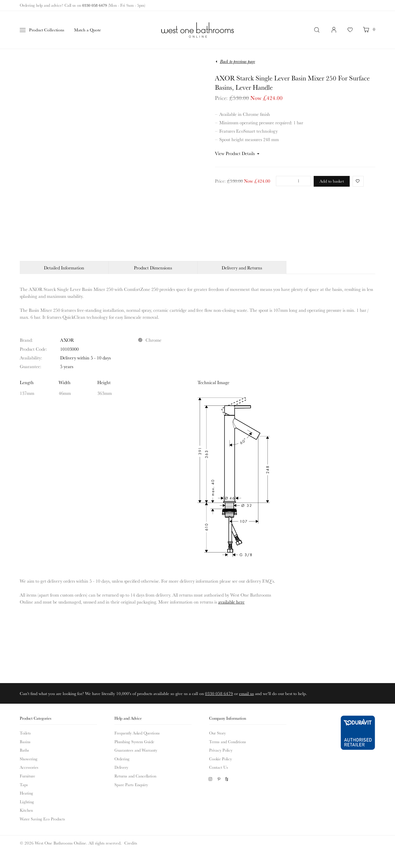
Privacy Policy (221, 750)
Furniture (27, 776)
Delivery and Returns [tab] (242, 268)
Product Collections (47, 30)
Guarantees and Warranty (136, 750)
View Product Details (235, 153)
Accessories (29, 767)
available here (231, 602)
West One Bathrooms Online (198, 30)
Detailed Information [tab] (64, 268)
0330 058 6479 (95, 5)
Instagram (210, 779)
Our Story (217, 733)
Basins (25, 742)
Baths (24, 750)
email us (246, 693)
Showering (29, 759)
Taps (24, 785)
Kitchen (26, 810)
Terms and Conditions (228, 742)
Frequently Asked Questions (137, 733)
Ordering (122, 759)
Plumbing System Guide (134, 742)
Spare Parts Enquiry (131, 785)
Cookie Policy (220, 759)
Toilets (25, 733)
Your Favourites (350, 33)
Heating (26, 793)
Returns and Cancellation (135, 776)
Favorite (357, 181)
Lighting (27, 802)
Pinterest (219, 779)
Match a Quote (88, 30)
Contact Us (219, 767)
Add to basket (332, 181)
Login (334, 33)
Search (317, 30)
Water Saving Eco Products (42, 819)
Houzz (227, 779)
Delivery (121, 767)
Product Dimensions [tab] (153, 268)
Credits (131, 843)
